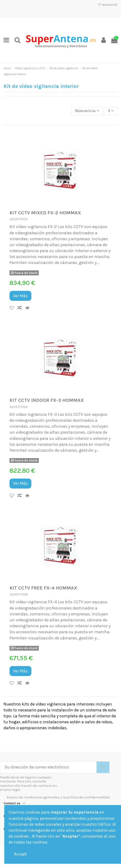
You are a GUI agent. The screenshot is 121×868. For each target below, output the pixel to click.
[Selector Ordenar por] (87, 111)
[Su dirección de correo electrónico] (48, 767)
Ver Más (20, 296)
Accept (20, 854)
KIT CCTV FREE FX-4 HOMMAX (43, 588)
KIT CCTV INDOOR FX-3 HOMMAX (47, 400)
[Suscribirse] (103, 767)
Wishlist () (108, 5)
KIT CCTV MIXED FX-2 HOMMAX (45, 213)
